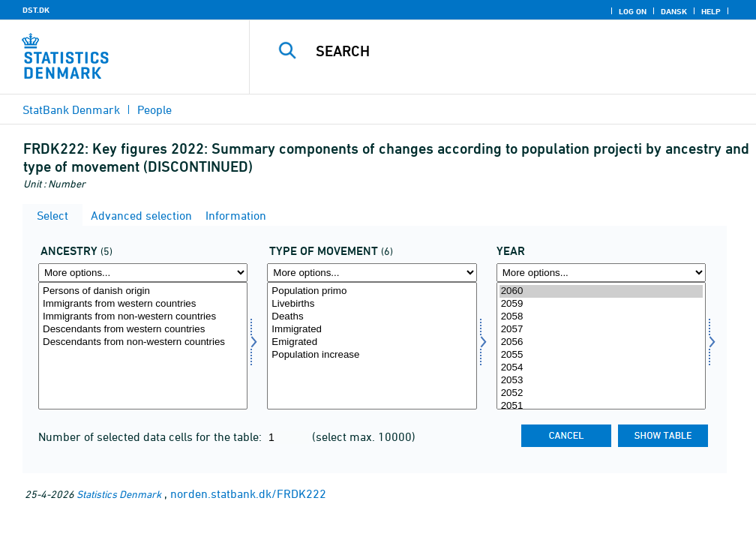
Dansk (674, 11)
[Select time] (601, 346)
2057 (601, 330)
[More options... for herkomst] (143, 273)
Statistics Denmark (119, 494)
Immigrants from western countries (143, 304)
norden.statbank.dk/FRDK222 (248, 493)
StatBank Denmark (71, 109)
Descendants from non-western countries (143, 342)
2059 (601, 304)
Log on (633, 11)
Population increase (372, 355)
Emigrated (372, 342)
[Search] (510, 51)
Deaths (372, 317)
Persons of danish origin (143, 291)
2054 (601, 368)
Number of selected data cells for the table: (151, 436)
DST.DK (36, 10)
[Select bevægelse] (372, 346)
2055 (601, 355)
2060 (601, 291)
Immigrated (372, 330)
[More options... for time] (601, 273)
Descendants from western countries (143, 330)
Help (711, 11)
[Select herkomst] (143, 346)
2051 (601, 406)
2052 (601, 393)
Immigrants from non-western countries (143, 317)
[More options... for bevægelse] (372, 273)
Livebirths (372, 304)
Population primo (372, 291)
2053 (601, 381)
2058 (601, 317)
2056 (601, 342)
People (154, 109)
